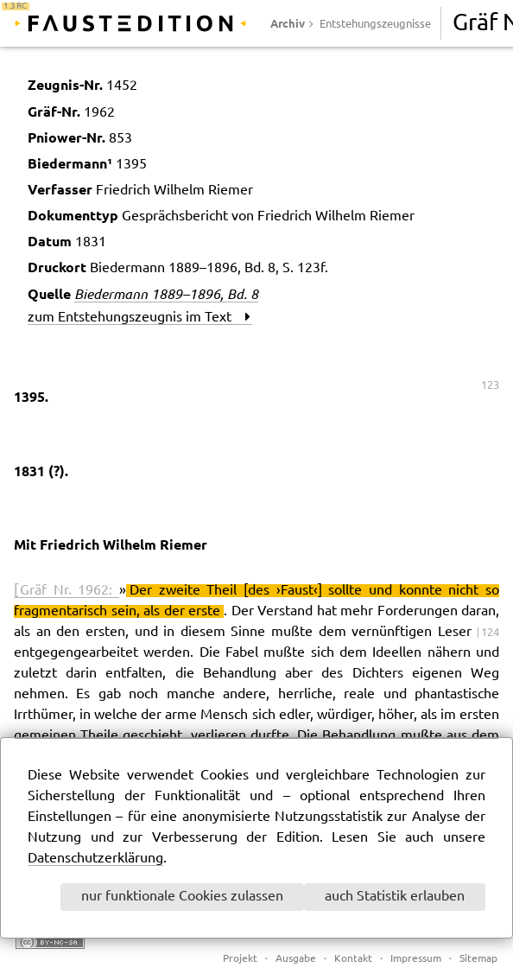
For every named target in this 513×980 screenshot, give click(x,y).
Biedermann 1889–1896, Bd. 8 (166, 294)
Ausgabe (296, 959)
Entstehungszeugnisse (375, 24)
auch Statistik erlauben (395, 897)
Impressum (416, 959)
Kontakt (353, 959)
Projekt (240, 959)
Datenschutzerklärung (95, 859)
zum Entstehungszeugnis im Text (139, 318)
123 (490, 385)
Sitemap (478, 959)
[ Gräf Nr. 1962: (66, 591)
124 (490, 633)
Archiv (288, 23)
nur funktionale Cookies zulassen (182, 897)
